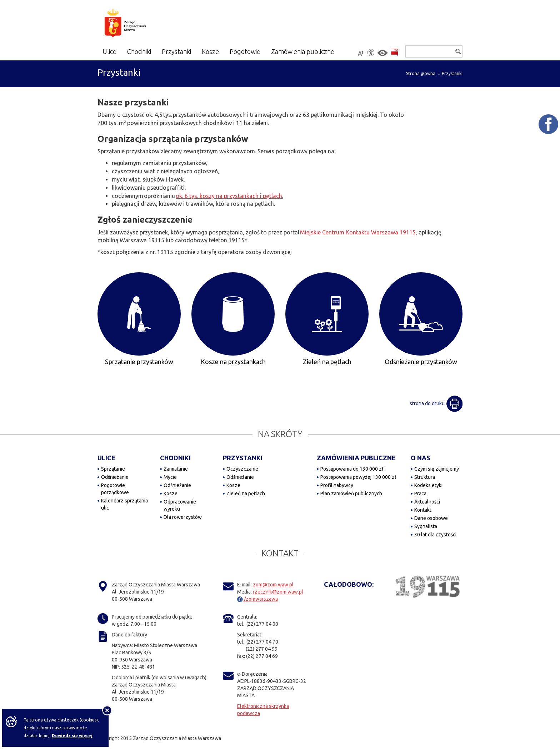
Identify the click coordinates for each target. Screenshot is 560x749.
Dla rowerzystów (183, 517)
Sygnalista (426, 526)
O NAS (420, 458)
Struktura (425, 477)
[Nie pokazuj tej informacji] (107, 710)
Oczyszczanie (242, 469)
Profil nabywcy (337, 485)
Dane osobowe (431, 518)
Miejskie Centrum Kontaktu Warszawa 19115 (358, 232)
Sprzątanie (113, 469)
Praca (420, 493)
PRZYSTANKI (243, 458)
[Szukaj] (434, 51)
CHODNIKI (175, 458)
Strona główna (421, 73)
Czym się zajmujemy (437, 469)
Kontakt (423, 510)
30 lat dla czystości (435, 535)
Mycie (170, 477)
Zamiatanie (176, 469)
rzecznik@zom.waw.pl (278, 592)
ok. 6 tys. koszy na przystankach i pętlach (229, 196)
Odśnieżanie (115, 477)
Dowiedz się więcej (72, 736)
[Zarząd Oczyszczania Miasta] (139, 24)
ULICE (106, 458)
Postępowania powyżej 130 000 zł (358, 477)
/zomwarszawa (257, 599)
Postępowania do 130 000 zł (352, 469)
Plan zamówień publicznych (351, 493)
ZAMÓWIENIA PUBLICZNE (356, 458)
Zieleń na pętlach (246, 493)
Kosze (171, 493)
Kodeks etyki (428, 485)
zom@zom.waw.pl (273, 585)
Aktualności (427, 502)
